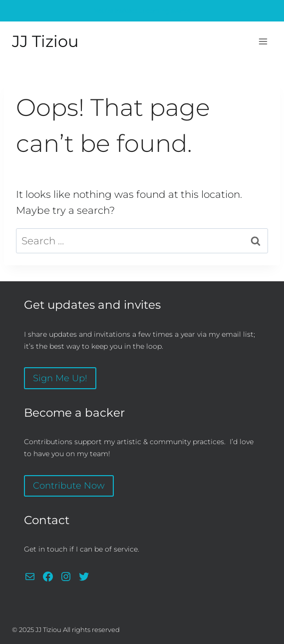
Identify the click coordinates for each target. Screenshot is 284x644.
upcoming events (142, 11)
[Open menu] (263, 41)
